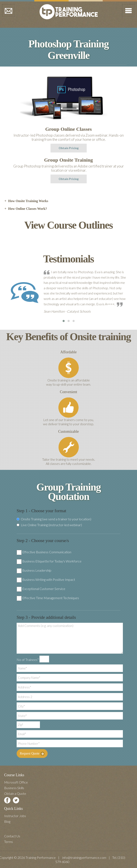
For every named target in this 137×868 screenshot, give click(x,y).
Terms (9, 842)
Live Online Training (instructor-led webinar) (49, 525)
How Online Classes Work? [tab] (26, 209)
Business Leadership (37, 570)
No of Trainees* (28, 660)
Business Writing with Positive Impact (49, 579)
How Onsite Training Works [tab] (26, 201)
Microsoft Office (16, 782)
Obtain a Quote (15, 793)
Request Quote (32, 754)
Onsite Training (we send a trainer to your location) (54, 519)
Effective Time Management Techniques (51, 598)
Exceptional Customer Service (44, 589)
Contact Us (12, 836)
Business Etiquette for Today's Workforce (52, 561)
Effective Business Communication (47, 552)
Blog (7, 821)
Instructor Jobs (15, 816)
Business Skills (14, 788)
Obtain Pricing (69, 148)
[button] (64, 321)
